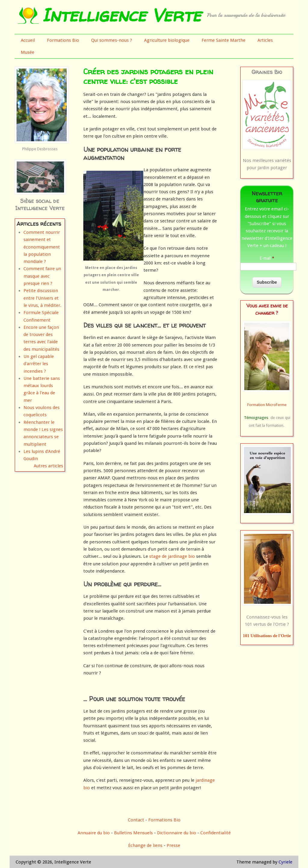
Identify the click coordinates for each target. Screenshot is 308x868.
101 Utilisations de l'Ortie (267, 636)
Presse (173, 845)
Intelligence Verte (121, 15)
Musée (28, 52)
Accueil (28, 40)
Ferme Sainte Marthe (223, 40)
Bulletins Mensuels (133, 833)
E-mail (267, 258)
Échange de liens (146, 845)
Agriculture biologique (167, 40)
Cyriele (285, 862)
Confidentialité (216, 833)
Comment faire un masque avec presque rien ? (42, 276)
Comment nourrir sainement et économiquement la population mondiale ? (42, 247)
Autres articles (48, 466)
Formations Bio (63, 40)
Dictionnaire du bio (177, 833)
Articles (265, 40)
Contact (136, 820)
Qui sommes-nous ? (112, 40)
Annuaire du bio (94, 833)
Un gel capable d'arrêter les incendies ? (39, 364)
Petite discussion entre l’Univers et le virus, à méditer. (42, 298)
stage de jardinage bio (172, 556)
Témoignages (256, 418)
